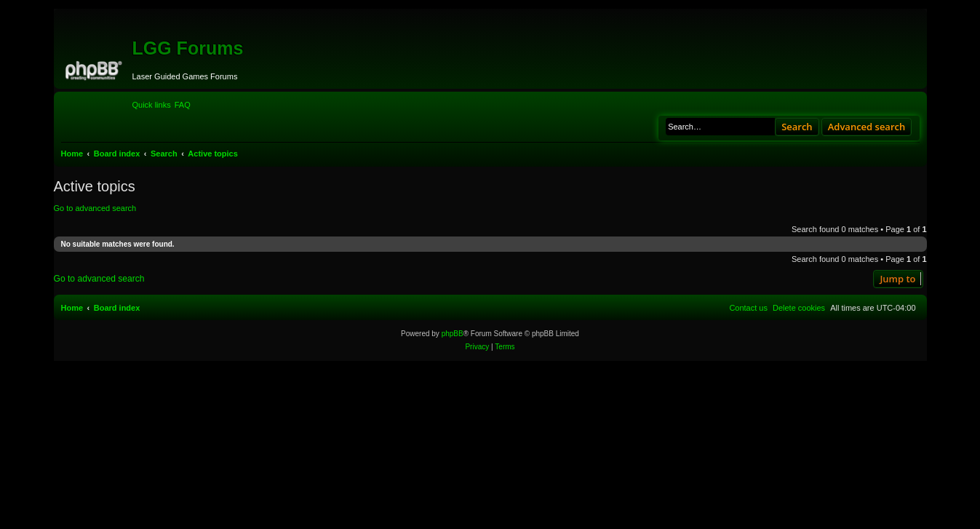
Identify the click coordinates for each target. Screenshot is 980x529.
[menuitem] (183, 105)
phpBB (453, 334)
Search (797, 127)
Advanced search (867, 127)
